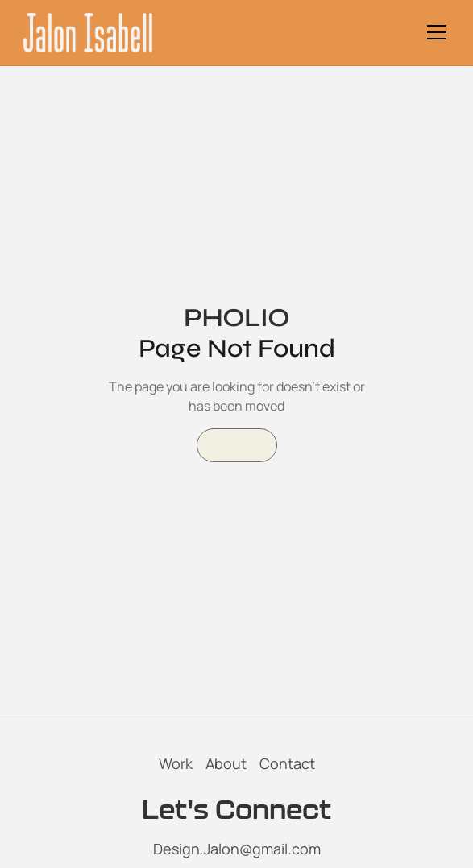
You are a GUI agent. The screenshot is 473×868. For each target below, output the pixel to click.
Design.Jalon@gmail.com (237, 849)
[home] (88, 33)
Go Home (237, 445)
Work (176, 763)
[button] (434, 32)
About (226, 763)
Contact (287, 763)
